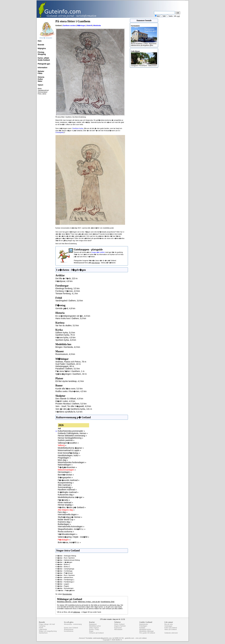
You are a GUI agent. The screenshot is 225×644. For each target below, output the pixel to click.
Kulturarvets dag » (66, 495)
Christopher (60, 132)
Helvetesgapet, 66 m (65, 366)
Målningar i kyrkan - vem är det (89, 602)
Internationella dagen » (68, 514)
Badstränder (144, 624)
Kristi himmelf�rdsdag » (69, 453)
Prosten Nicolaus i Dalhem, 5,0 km (71, 404)
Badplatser (93, 624)
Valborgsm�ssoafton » (68, 443)
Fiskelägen (143, 626)
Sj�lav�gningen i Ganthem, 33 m (71, 374)
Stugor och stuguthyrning (48, 631)
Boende (41, 45)
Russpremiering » (66, 483)
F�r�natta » (64, 500)
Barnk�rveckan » (66, 475)
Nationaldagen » (65, 465)
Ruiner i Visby (94, 629)
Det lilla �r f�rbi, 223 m (67, 278)
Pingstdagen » (64, 458)
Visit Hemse (95, 263)
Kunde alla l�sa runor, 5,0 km (69, 389)
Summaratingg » (65, 487)
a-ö (178, 16)
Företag (41, 52)
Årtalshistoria (69, 629)
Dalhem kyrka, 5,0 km (65, 333)
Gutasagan (168, 626)
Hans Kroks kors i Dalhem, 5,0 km (71, 318)
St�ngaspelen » (65, 477)
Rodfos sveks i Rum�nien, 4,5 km (71, 391)
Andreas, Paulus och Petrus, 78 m (71, 362)
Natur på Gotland (171, 629)
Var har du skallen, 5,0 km (67, 325)
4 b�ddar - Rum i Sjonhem (65, 575)
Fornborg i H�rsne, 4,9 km (68, 291)
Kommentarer (43, 92)
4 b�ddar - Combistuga (64, 571)
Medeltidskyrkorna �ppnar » (71, 448)
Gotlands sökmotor (171, 633)
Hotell (41, 628)
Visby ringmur (94, 628)
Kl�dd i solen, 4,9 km (65, 401)
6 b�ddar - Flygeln (62, 586)
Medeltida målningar (147, 631)
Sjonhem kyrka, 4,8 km (66, 340)
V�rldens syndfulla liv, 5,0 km (69, 412)
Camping (42, 626)
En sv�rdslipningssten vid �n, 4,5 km (73, 316)
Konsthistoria (69, 631)
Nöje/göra (42, 48)
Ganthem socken (69, 25)
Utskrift (89, 25)
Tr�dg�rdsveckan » (67, 467)
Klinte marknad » (65, 502)
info (175, 16)
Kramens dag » (65, 522)
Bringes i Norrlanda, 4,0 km (68, 347)
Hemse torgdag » (66, 505)
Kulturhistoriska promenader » (71, 431)
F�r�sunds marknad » (69, 480)
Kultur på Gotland (171, 628)
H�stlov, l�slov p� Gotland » (72, 507)
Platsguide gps (44, 64)
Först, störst (42, 94)
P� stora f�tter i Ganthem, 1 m (70, 371)
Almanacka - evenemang (73, 624)
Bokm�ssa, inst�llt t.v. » (69, 542)
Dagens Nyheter (120, 626)
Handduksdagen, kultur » (69, 455)
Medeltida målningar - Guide (67, 602)
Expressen (118, 628)
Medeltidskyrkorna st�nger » (71, 497)
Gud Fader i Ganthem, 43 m (68, 364)
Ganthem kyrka (78, 128)
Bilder (40, 89)
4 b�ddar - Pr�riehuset (64, 573)
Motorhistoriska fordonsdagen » (72, 462)
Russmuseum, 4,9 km (65, 354)
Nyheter (41, 71)
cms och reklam (141, 638)
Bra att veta (168, 624)
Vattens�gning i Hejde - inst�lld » (73, 537)
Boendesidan (67, 594)
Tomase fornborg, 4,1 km (67, 293)
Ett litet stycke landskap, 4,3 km (70, 381)
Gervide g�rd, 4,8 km (65, 308)
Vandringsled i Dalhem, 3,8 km (69, 301)
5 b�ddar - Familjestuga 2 (65, 582)
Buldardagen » (64, 524)
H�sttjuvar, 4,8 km (64, 281)
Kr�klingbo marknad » (68, 492)
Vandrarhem (43, 633)
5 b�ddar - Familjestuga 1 (65, 580)
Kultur (40, 79)
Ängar (91, 631)
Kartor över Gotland (71, 628)
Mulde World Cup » (67, 520)
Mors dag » (63, 460)
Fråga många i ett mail (47, 624)
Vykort (40, 85)
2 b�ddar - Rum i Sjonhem (65, 558)
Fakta (40, 73)
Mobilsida (97, 25)
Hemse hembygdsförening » (70, 438)
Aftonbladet (118, 629)
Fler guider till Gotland (147, 633)
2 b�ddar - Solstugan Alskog (66, 556)
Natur (40, 81)
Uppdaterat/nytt (43, 90)
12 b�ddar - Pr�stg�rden (65, 590)
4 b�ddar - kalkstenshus (64, 577)
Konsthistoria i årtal (108, 602)
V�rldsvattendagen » (68, 534)
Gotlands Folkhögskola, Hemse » (73, 433)
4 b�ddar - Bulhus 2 (63, 567)
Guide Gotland (44, 60)
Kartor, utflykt (43, 58)
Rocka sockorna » (66, 532)
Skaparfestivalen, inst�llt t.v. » (72, 529)
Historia (41, 77)
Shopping (42, 54)
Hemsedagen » (65, 472)
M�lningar (81, 25)
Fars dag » (63, 512)
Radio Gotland (119, 624)
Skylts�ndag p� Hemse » (70, 517)
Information (43, 68)
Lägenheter (43, 629)
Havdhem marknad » (67, 490)
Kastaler (142, 628)
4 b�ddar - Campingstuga (65, 569)
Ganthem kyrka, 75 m (65, 335)
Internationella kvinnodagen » (71, 526)
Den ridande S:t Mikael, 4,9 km (69, 399)
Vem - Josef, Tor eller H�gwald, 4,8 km (73, 406)
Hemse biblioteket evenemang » (72, 436)
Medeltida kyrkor (95, 626)
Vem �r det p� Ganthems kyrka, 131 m (74, 409)
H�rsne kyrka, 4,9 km (65, 337)
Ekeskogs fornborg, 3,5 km (68, 288)
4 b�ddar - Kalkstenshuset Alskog (68, 560)
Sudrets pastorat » (66, 440)
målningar (76, 612)
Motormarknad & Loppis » (69, 450)
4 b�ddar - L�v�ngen (64, 562)
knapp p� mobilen (98, 252)
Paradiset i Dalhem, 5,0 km (68, 369)
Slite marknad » (65, 485)
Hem (40, 41)
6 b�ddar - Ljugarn (62, 584)
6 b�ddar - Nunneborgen (65, 588)
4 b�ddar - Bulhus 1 (63, 564)
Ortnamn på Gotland (96, 633)
